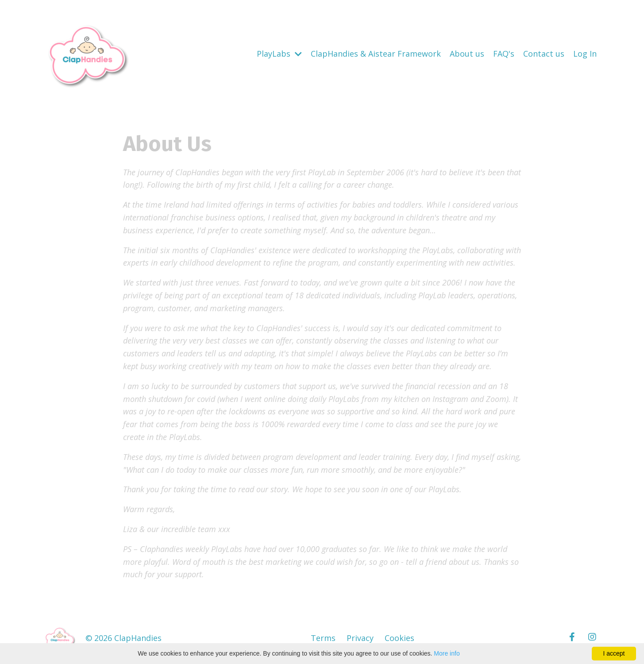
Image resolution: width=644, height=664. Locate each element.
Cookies (399, 638)
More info (447, 653)
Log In (585, 54)
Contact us (544, 54)
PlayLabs (279, 54)
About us (467, 54)
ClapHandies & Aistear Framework (376, 54)
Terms (323, 638)
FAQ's (504, 54)
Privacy (360, 638)
